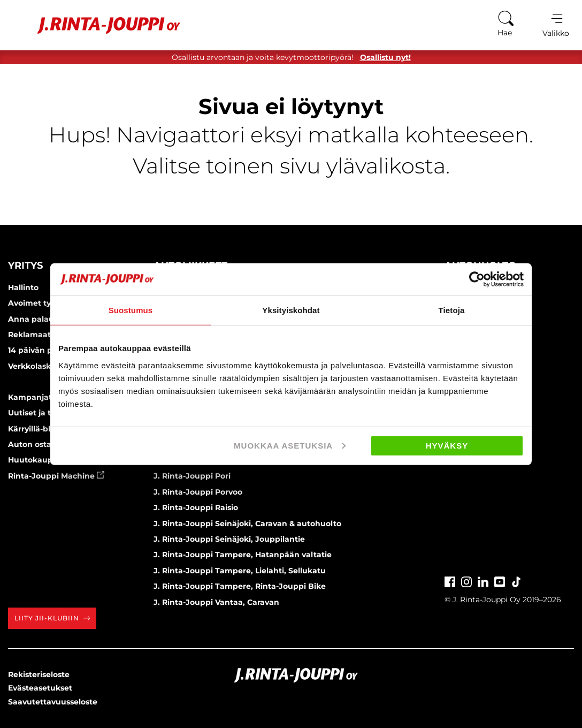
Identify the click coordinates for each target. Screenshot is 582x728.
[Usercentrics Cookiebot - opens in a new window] (477, 279)
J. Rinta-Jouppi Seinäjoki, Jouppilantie (229, 539)
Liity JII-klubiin (52, 618)
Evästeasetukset (40, 688)
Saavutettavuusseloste (53, 702)
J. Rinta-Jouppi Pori (192, 476)
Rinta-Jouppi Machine (56, 476)
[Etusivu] (95, 25)
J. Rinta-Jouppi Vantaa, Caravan (216, 602)
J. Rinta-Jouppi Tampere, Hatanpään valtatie (243, 555)
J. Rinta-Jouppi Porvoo (198, 492)
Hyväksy (447, 445)
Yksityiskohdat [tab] (291, 310)
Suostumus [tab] (131, 310)
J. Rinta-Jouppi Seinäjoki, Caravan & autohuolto (247, 524)
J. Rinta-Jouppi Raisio (196, 507)
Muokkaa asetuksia (290, 445)
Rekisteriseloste (39, 674)
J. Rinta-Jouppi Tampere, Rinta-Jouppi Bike (240, 586)
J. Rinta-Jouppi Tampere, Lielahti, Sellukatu (240, 571)
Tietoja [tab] (452, 310)
